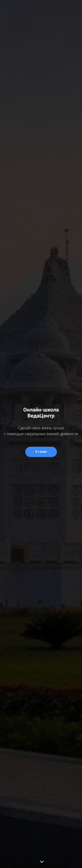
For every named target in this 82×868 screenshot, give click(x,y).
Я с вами (41, 452)
